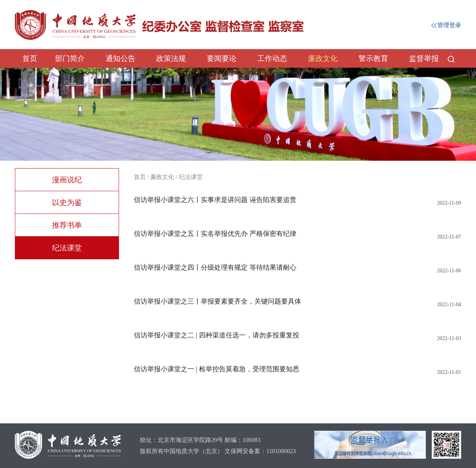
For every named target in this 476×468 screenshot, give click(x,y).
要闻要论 (222, 58)
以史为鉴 (67, 202)
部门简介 (70, 58)
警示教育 (373, 58)
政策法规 (171, 58)
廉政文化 (323, 58)
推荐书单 (67, 225)
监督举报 (424, 58)
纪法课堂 (67, 248)
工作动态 (272, 58)
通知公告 (120, 58)
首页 (30, 58)
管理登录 (446, 25)
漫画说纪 (67, 180)
